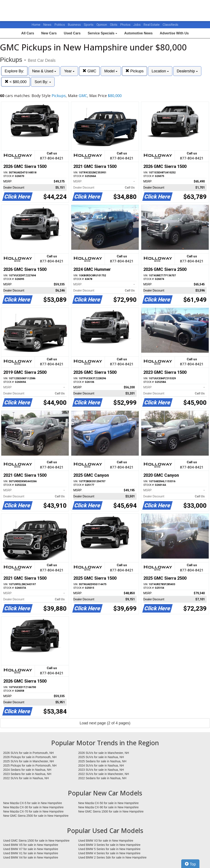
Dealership (187, 71)
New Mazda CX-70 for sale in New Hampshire (33, 811)
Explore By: (14, 71)
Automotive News (138, 33)
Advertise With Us (174, 33)
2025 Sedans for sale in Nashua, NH (102, 761)
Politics (60, 25)
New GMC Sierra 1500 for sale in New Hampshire (111, 811)
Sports (89, 25)
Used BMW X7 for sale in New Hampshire (31, 849)
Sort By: (43, 82)
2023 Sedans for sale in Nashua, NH (27, 774)
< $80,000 (16, 82)
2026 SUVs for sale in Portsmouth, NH (28, 753)
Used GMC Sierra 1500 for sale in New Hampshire (36, 841)
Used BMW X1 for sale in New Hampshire (31, 853)
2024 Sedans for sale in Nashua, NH (27, 770)
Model (111, 71)
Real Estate (152, 25)
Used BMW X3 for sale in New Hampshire (106, 841)
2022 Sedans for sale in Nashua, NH (102, 778)
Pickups (135, 71)
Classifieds (170, 25)
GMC (89, 71)
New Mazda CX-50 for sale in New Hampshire (108, 803)
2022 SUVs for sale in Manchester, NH (104, 774)
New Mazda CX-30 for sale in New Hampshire (33, 807)
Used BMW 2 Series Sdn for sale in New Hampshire (112, 857)
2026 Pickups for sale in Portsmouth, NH (30, 757)
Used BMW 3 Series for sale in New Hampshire (109, 845)
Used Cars (72, 33)
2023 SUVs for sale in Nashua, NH (101, 770)
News (47, 25)
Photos (126, 25)
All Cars (28, 33)
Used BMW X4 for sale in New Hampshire (31, 857)
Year (69, 71)
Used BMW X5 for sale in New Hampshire (31, 845)
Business (75, 25)
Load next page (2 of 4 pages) (105, 723)
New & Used (44, 71)
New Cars (49, 33)
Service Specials (102, 33)
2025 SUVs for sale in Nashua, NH (101, 757)
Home (36, 25)
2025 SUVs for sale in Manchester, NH (29, 761)
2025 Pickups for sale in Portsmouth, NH (30, 765)
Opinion (102, 25)
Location (160, 71)
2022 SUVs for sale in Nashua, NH (26, 778)
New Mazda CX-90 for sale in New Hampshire (108, 807)
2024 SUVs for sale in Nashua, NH (101, 765)
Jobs (137, 25)
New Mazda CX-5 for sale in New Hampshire (33, 803)
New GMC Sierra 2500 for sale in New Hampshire (36, 816)
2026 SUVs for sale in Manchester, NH (104, 753)
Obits (114, 25)
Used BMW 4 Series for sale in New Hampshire (109, 853)
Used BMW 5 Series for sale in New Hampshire (109, 849)
